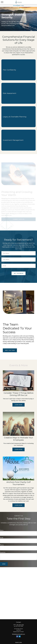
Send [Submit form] (4, 564)
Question (3, 552)
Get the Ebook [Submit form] (19, 273)
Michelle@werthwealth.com (19, 634)
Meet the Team (10, 350)
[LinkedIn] (20, 636)
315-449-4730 (20, 625)
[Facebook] (17, 636)
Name (2, 530)
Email (2, 538)
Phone (2, 545)
